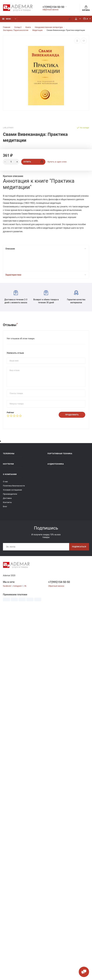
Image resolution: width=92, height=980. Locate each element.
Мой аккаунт (76, 19)
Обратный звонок (51, 10)
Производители (10, 494)
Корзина (86, 8)
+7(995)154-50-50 (53, 7)
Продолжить (72, 415)
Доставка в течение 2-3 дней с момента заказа (16, 297)
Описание (46, 249)
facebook (7, 586)
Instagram (17, 586)
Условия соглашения (12, 490)
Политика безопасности (14, 486)
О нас (5, 482)
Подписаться (79, 547)
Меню (7, 19)
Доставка (7, 498)
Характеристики (46, 275)
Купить (33, 162)
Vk (25, 586)
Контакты (7, 502)
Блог (5, 506)
